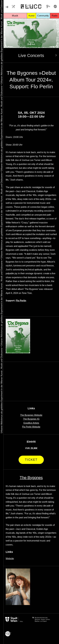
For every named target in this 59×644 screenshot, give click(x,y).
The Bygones (31, 478)
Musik (15, 16)
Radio (55, 16)
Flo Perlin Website (31, 427)
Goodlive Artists (31, 423)
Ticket (31, 460)
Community (43, 16)
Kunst (31, 16)
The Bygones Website (31, 415)
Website (10, 558)
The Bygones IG (31, 419)
